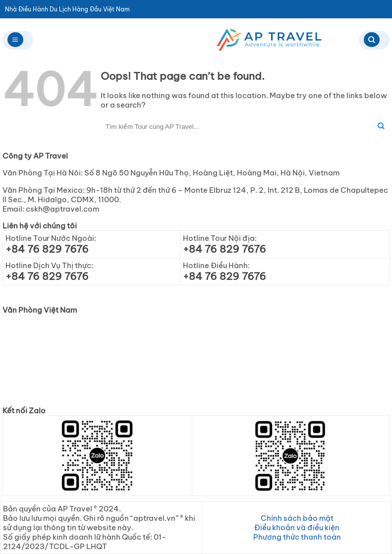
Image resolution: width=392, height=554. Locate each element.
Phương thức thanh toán (297, 537)
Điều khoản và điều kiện (297, 527)
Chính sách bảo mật (297, 518)
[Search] (374, 40)
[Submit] (381, 127)
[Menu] (18, 40)
